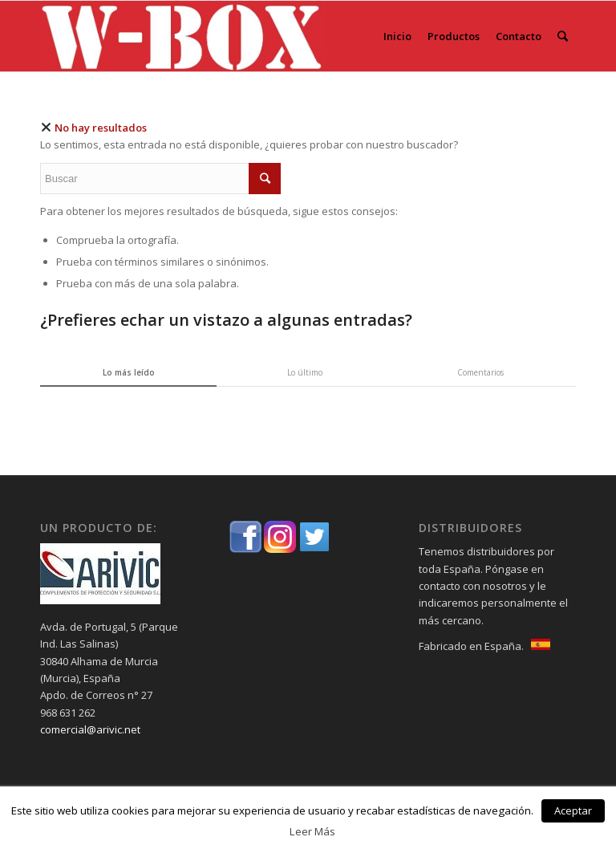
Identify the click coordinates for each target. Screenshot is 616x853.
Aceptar (573, 810)
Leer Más (312, 831)
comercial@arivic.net (90, 729)
